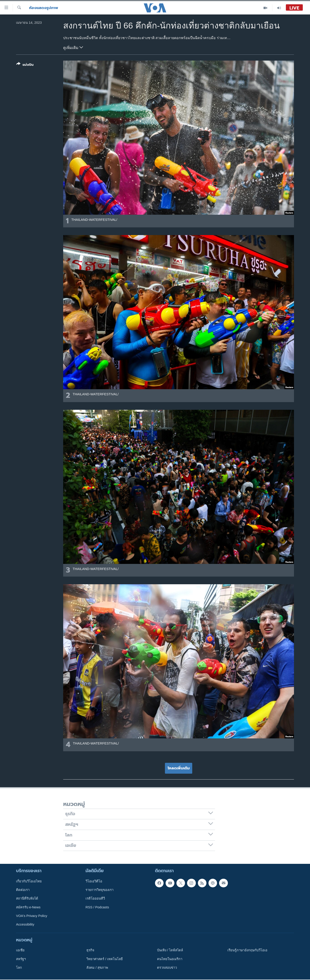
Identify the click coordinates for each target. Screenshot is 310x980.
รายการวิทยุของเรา (99, 890)
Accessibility (25, 925)
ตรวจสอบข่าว (167, 968)
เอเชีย (20, 950)
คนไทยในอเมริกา (170, 959)
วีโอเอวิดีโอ (94, 881)
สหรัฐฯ (21, 959)
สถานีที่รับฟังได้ (27, 899)
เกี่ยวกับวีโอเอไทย (29, 881)
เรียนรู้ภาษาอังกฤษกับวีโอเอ (247, 950)
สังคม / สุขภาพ (97, 968)
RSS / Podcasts (97, 907)
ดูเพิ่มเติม (73, 47)
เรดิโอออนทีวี (95, 899)
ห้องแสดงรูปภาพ (44, 8)
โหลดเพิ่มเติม (179, 768)
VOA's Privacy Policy (32, 916)
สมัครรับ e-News (28, 907)
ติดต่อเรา (23, 890)
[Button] (25, 65)
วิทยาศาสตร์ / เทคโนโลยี (104, 959)
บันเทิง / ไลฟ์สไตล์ (170, 950)
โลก (19, 968)
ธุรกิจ (90, 950)
